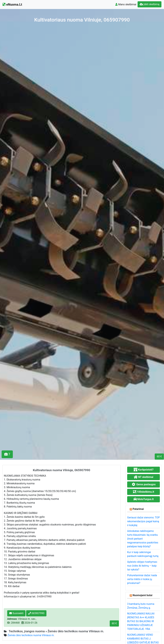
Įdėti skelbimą (150, 4)
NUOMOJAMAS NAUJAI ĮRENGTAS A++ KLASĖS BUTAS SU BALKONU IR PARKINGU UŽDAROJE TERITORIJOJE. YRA (141, 621)
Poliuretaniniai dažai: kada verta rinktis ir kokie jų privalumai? (142, 579)
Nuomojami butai (142, 595)
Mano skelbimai (126, 4)
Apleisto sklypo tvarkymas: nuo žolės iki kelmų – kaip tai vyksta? (142, 566)
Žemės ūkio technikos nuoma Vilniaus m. (31, 635)
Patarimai (138, 509)
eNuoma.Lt (12, 4)
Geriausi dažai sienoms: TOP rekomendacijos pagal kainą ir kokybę (143, 521)
